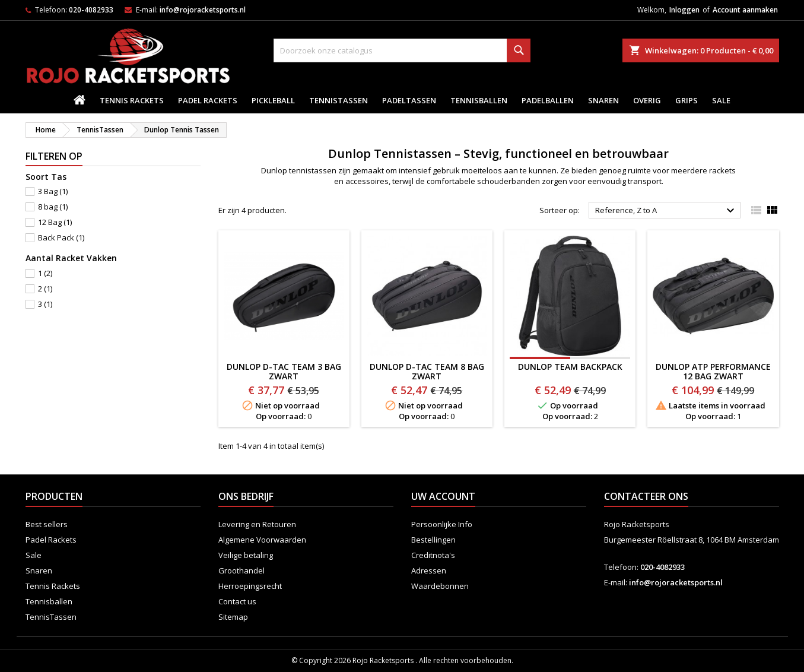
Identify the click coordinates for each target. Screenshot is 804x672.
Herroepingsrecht (250, 586)
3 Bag (53, 191)
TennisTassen (339, 100)
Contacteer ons (646, 496)
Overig (647, 100)
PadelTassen (409, 100)
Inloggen (684, 10)
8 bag (53, 207)
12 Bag (55, 222)
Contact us (237, 601)
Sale (721, 100)
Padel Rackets (208, 100)
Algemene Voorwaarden (262, 540)
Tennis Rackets (132, 100)
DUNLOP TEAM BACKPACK (570, 367)
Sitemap (233, 617)
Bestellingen (433, 540)
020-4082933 (91, 10)
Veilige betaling (246, 555)
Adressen (429, 570)
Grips (687, 100)
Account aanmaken (745, 10)
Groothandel (241, 570)
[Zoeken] (402, 50)
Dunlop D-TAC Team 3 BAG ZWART (284, 371)
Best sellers (47, 524)
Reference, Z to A (667, 211)
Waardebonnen (440, 586)
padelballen (548, 100)
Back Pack (61, 237)
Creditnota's (433, 555)
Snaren (603, 100)
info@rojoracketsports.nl (203, 10)
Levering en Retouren (257, 524)
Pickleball (273, 100)
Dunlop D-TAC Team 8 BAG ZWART (427, 371)
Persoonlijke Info (442, 524)
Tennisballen (479, 100)
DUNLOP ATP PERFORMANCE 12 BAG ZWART (713, 371)
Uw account (443, 496)
